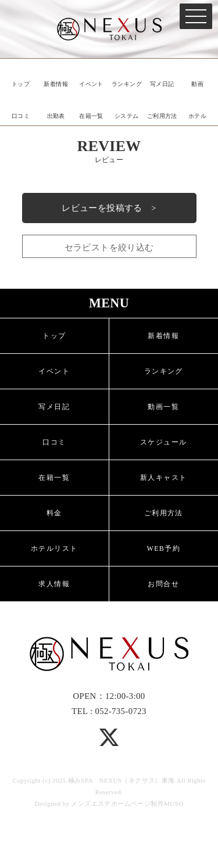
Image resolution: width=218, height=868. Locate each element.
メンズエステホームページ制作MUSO (127, 804)
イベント (91, 84)
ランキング (127, 84)
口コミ (21, 116)
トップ (21, 84)
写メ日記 (162, 84)
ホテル (197, 116)
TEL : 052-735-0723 (109, 711)
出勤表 (56, 116)
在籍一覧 (91, 116)
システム (127, 116)
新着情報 (56, 84)
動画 (197, 84)
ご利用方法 (162, 116)
